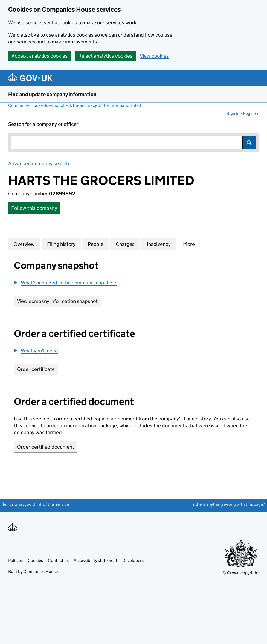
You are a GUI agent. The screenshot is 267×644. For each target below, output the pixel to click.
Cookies (35, 561)
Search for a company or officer (43, 124)
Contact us (58, 561)
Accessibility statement (95, 561)
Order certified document (46, 447)
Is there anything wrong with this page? (228, 504)
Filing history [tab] (61, 244)
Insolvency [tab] (159, 244)
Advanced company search (39, 164)
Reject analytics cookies (105, 56)
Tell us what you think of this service (36, 504)
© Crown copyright (241, 573)
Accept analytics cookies (40, 56)
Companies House (40, 571)
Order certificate (36, 369)
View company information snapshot (59, 301)
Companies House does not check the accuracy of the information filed (75, 105)
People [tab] (96, 244)
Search (249, 143)
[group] (133, 283)
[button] (65, 283)
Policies (15, 561)
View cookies (154, 56)
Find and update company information (52, 94)
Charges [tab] (125, 244)
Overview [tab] (24, 244)
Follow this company (34, 208)
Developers (133, 561)
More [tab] (189, 244)
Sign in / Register (243, 114)
